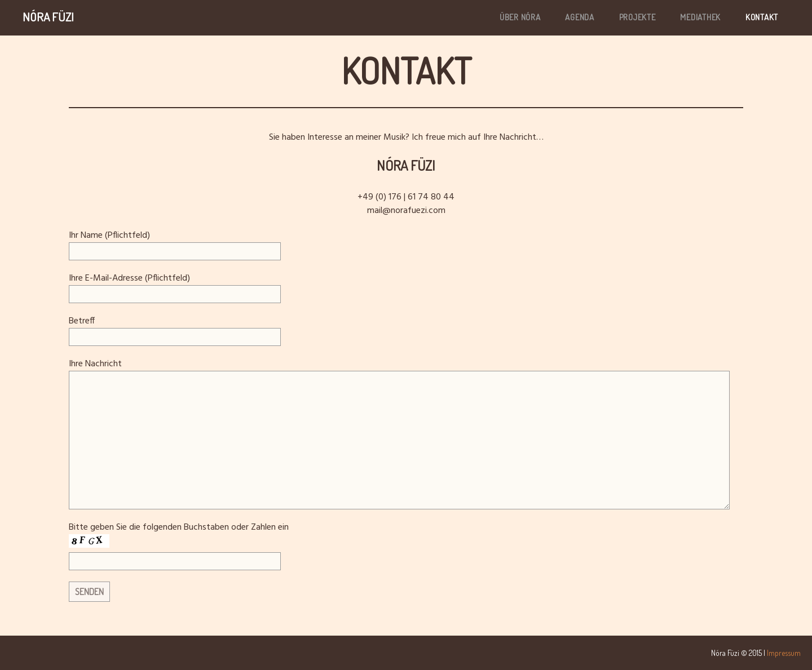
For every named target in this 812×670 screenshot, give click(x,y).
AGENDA (580, 17)
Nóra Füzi (48, 17)
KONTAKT (762, 17)
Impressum (784, 653)
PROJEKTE (637, 17)
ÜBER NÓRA (520, 17)
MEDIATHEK (700, 17)
